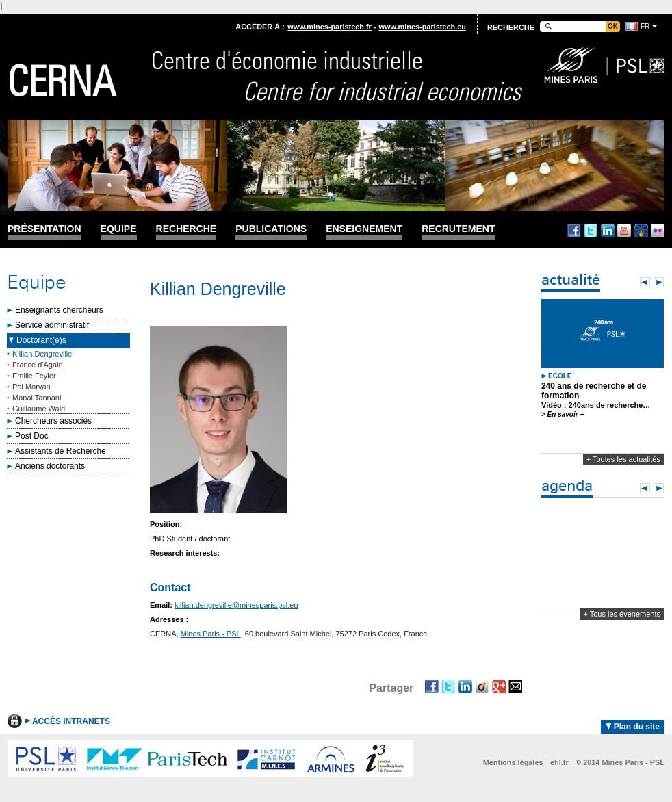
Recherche (186, 229)
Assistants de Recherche (61, 451)
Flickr (658, 231)
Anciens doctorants (50, 466)
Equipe (119, 229)
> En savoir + (563, 414)
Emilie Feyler (34, 376)
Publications (271, 229)
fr (645, 26)
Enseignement (364, 229)
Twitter (591, 231)
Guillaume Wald (39, 409)
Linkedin (608, 231)
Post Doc (32, 436)
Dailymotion (641, 231)
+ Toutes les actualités (623, 459)
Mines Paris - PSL (211, 634)
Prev (645, 282)
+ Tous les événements (622, 614)
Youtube (624, 231)
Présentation (44, 229)
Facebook (574, 231)
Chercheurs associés (53, 421)
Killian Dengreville (42, 354)
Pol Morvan (31, 387)
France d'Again (38, 365)
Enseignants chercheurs (59, 310)
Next (659, 282)
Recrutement (458, 229)
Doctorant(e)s (41, 340)
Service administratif (52, 325)
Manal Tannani (37, 398)
